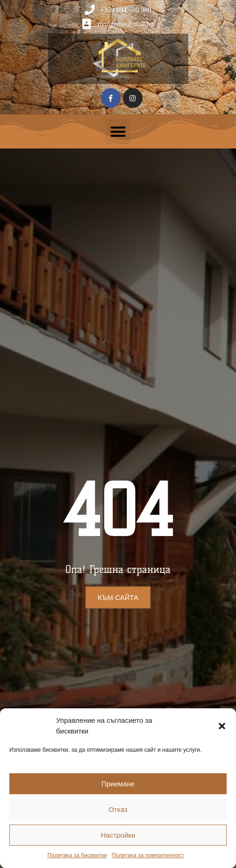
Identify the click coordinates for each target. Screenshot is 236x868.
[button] (222, 726)
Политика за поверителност (148, 855)
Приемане (118, 784)
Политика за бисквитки (77, 855)
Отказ (118, 809)
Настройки (118, 835)
